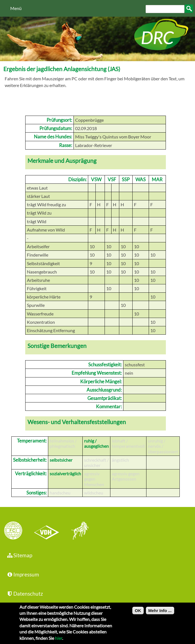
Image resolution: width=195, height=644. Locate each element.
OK (138, 614)
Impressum (23, 574)
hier (59, 641)
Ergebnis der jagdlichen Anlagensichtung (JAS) (62, 69)
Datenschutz (25, 594)
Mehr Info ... (160, 614)
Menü (16, 8)
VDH (48, 531)
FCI (18, 531)
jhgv (78, 531)
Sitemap (19, 555)
